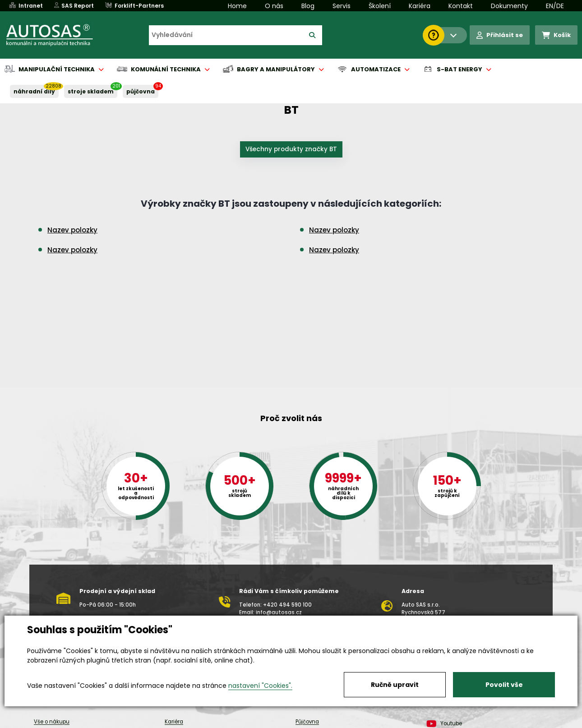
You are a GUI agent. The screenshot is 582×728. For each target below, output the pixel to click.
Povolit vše (504, 685)
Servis (342, 6)
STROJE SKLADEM (91, 91)
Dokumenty (509, 6)
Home (237, 6)
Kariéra (420, 6)
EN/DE (555, 6)
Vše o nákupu (52, 722)
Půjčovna (307, 722)
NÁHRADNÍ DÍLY (34, 91)
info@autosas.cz (279, 612)
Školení (380, 6)
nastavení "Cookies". (260, 686)
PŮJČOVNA (141, 91)
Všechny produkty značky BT (291, 149)
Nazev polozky (72, 230)
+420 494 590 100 (287, 605)
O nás (274, 6)
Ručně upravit (395, 685)
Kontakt (461, 6)
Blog (308, 6)
